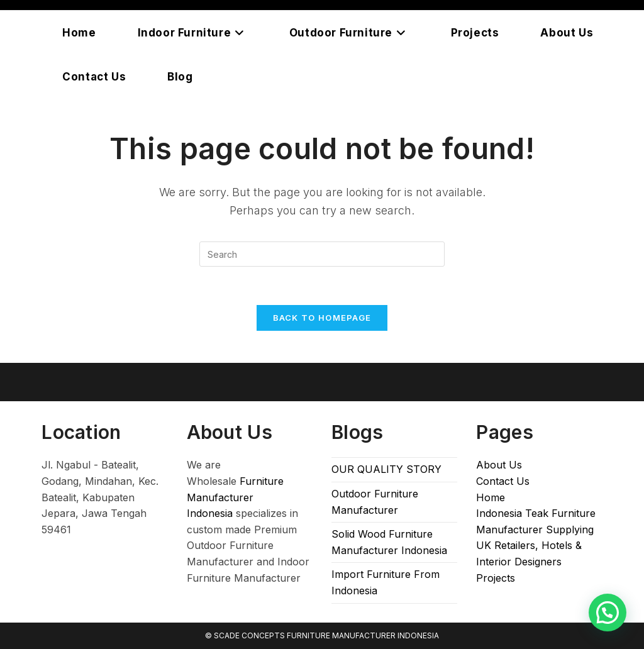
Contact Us (503, 481)
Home (491, 497)
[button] (608, 613)
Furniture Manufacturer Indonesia (235, 497)
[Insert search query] (322, 254)
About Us (499, 465)
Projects (496, 578)
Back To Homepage (322, 318)
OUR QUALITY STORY (386, 469)
